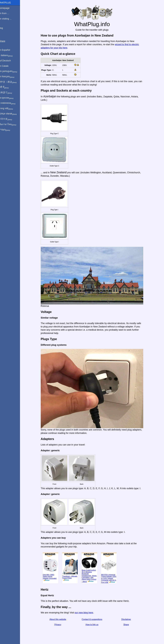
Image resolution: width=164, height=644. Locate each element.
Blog (4, 28)
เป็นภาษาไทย (10, 124)
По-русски (9, 98)
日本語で (8, 93)
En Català (6, 66)
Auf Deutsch (8, 61)
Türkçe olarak (11, 114)
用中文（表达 (11, 82)
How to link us (94, 625)
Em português (11, 71)
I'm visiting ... (8, 19)
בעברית (7, 130)
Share (128, 625)
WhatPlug (8, 3)
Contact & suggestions (94, 619)
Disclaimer (128, 619)
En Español (7, 50)
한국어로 (8, 119)
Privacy (59, 625)
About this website (59, 619)
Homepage (7, 8)
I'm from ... (7, 13)
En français (9, 77)
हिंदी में (7, 87)
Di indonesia (10, 103)
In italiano (9, 55)
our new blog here (85, 613)
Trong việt (9, 108)
